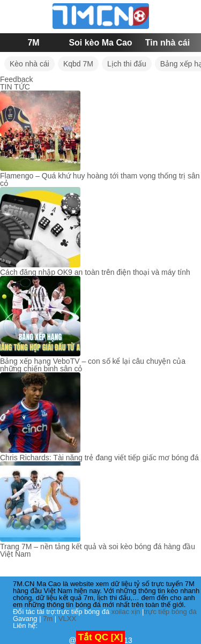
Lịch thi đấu (127, 64)
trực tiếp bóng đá (170, 612)
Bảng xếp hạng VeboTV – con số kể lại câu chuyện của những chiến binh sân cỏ (93, 365)
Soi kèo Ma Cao (100, 43)
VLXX (67, 619)
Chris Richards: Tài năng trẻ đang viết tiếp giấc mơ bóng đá (99, 458)
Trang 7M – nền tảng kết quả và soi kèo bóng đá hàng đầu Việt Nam (98, 550)
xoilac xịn (126, 612)
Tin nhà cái (167, 43)
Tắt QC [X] (101, 637)
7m (48, 619)
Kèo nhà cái (29, 64)
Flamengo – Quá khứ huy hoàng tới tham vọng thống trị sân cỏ (100, 179)
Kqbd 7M (78, 64)
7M (33, 43)
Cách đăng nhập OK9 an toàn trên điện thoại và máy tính (95, 272)
